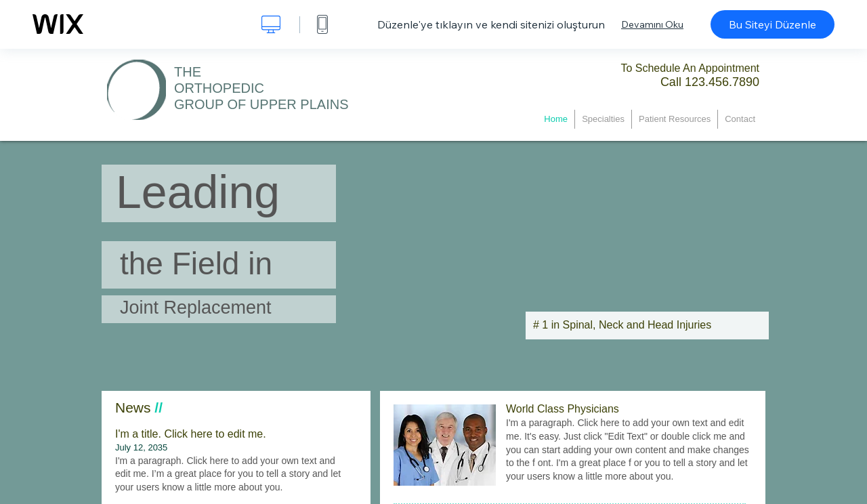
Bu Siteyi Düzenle (773, 24)
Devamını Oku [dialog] (652, 24)
